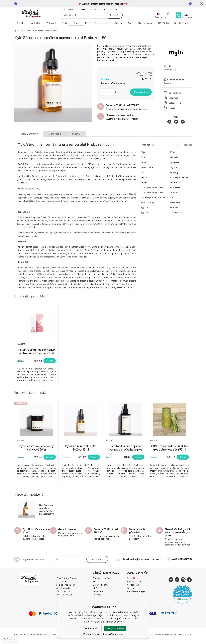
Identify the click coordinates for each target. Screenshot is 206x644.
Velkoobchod (133, 585)
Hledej (115, 15)
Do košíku (141, 92)
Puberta (119, 23)
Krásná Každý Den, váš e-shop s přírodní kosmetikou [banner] (31, 14)
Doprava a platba (101, 585)
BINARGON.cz (171, 634)
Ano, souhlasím (115, 628)
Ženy (76, 23)
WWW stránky (152, 634)
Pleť (28, 31)
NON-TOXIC (163, 23)
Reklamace (98, 591)
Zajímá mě (51, 23)
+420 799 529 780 (98, 9)
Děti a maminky (102, 23)
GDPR (95, 588)
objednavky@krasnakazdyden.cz (74, 9)
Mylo (174, 69)
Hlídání (172, 108)
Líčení (87, 23)
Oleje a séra (38, 31)
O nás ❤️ (131, 578)
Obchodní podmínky (102, 578)
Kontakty (97, 581)
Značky (65, 23)
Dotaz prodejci (175, 103)
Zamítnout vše (91, 628)
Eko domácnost (145, 23)
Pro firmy (131, 588)
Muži (130, 23)
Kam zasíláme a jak (136, 591)
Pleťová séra (51, 31)
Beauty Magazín (182, 23)
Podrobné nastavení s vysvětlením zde (103, 634)
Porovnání (173, 98)
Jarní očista (35, 23)
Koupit (50, 361)
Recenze (97, 595)
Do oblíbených (175, 93)
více (118, 60)
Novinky (21, 23)
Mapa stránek (185, 634)
